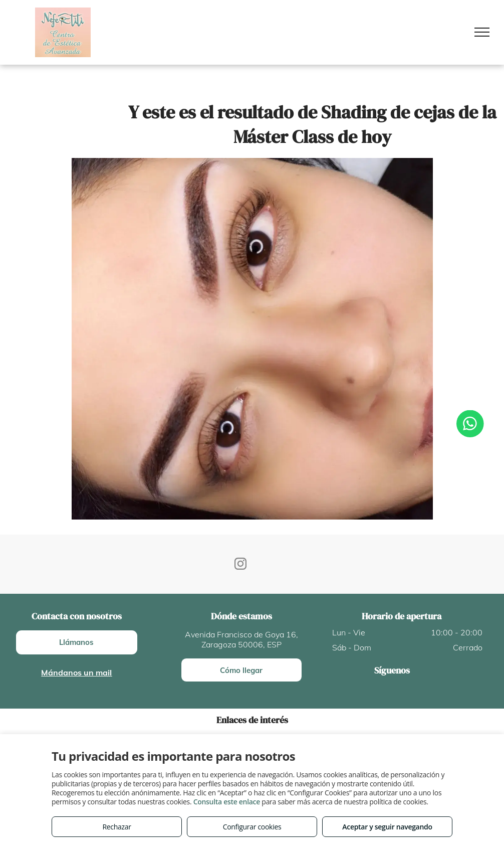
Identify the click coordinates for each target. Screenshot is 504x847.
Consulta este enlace (227, 802)
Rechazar (116, 827)
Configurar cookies (252, 827)
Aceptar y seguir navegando (387, 827)
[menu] (482, 32)
